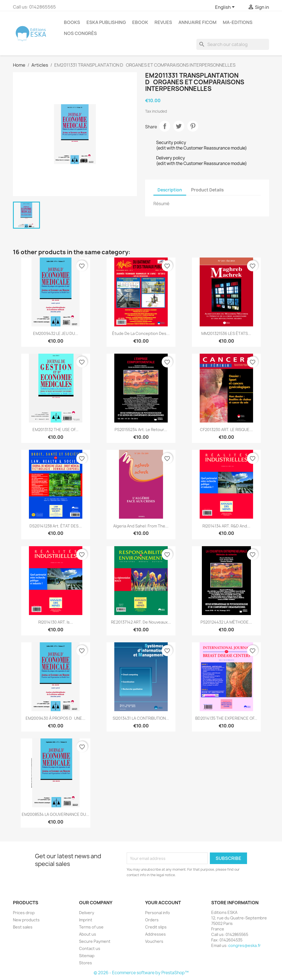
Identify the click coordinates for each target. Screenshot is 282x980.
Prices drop (24, 913)
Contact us (90, 948)
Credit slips (156, 927)
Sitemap (87, 956)
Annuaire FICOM (197, 22)
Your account (163, 903)
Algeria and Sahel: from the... (141, 526)
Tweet (179, 126)
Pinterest (193, 126)
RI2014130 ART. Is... (56, 622)
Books (72, 22)
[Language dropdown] (226, 7)
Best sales (23, 927)
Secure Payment (95, 941)
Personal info (158, 913)
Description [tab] (170, 190)
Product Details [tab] (207, 190)
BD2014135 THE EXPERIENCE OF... (226, 718)
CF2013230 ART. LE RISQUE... (226, 430)
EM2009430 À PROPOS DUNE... (55, 718)
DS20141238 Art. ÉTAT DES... (56, 526)
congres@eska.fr (245, 945)
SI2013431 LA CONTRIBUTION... (141, 718)
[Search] (233, 44)
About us (88, 934)
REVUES (163, 22)
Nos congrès (80, 33)
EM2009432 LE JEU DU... (56, 333)
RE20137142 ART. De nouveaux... (141, 622)
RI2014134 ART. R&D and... (226, 526)
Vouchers (154, 941)
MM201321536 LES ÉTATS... (226, 333)
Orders (152, 920)
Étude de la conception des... (141, 333)
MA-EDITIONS (238, 22)
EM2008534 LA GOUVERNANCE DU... (55, 814)
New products (26, 920)
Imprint (86, 920)
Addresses (155, 934)
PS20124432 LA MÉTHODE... (226, 622)
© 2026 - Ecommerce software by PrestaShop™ (141, 973)
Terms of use (91, 927)
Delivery (87, 913)
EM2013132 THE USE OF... (55, 430)
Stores (86, 963)
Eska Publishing (106, 22)
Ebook (140, 22)
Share (165, 126)
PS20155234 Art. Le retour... (141, 430)
